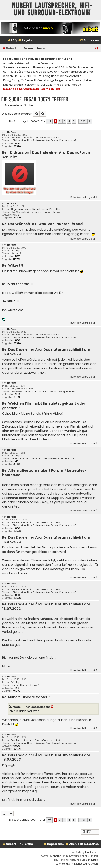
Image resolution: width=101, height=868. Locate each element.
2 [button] (60, 121)
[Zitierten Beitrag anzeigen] (52, 707)
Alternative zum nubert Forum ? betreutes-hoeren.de (43, 458)
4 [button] (69, 121)
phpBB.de (93, 860)
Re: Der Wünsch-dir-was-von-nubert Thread (42, 224)
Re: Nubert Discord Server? (26, 697)
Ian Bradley (91, 852)
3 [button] (64, 121)
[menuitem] (12, 40)
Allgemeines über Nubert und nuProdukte (35, 209)
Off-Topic (16, 251)
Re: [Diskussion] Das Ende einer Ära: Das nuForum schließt (47, 155)
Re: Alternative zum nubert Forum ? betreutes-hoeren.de (44, 473)
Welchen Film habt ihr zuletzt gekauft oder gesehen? (43, 392)
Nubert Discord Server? (25, 685)
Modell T (19, 707)
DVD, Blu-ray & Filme (23, 389)
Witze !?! (17, 253)
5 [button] (74, 121)
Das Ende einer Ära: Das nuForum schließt (32, 89)
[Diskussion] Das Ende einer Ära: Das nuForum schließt (44, 140)
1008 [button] (83, 121)
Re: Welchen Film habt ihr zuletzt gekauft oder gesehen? (44, 406)
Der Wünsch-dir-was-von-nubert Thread (36, 212)
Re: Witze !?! (13, 266)
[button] (49, 121)
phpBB (56, 856)
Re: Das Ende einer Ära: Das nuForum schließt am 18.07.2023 (46, 352)
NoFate (12, 132)
